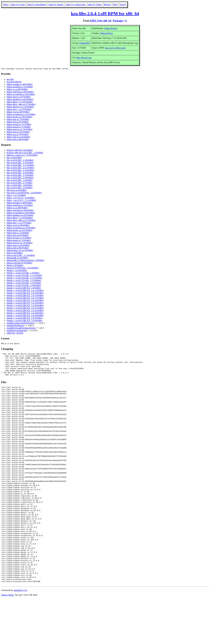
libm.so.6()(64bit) (15, 253)
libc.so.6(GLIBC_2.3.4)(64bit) (20, 171)
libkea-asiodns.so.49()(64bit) (20, 85)
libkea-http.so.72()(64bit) (18, 120)
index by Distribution (37, 5)
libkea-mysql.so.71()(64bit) (19, 125)
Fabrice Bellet (7, 640)
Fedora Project (111, 28)
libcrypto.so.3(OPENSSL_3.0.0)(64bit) (24, 193)
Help (115, 5)
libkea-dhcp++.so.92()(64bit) (20, 102)
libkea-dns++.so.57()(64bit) (19, 110)
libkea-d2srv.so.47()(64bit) (19, 97)
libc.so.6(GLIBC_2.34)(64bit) (20, 178)
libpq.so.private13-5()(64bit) (19, 263)
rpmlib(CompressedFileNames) (21, 323)
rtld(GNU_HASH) (15, 333)
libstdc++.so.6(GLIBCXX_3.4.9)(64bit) (25, 321)
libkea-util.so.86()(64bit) (18, 140)
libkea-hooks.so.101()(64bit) (19, 117)
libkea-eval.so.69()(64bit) (18, 112)
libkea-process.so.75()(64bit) (20, 130)
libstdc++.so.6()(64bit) (17, 271)
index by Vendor (56, 5)
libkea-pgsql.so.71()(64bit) (19, 127)
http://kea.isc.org (84, 58)
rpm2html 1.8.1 (21, 636)
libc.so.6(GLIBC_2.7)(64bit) (20, 183)
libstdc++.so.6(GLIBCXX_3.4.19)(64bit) (25, 303)
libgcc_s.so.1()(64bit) (16, 196)
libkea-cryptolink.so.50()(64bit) (21, 95)
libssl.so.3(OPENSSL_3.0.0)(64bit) (23, 268)
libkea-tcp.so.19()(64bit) (18, 135)
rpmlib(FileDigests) (15, 326)
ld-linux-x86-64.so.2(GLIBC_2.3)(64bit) (25, 153)
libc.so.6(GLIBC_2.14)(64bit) (20, 161)
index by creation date (76, 5)
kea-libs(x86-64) (14, 82)
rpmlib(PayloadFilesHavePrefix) (21, 328)
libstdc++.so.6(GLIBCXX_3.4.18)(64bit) (25, 301)
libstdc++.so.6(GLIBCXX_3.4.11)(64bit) (25, 291)
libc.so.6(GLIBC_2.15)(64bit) (20, 163)
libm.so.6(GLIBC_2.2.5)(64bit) (21, 256)
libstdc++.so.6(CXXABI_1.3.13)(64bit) (24, 278)
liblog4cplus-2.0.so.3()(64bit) (20, 251)
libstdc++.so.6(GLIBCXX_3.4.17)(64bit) (25, 298)
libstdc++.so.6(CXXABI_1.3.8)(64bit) (24, 286)
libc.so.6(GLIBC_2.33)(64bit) (20, 176)
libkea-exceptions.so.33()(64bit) (21, 115)
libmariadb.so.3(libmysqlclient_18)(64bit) (25, 261)
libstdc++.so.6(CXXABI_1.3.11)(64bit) (24, 276)
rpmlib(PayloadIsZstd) (17, 331)
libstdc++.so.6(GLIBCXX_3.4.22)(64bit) (25, 311)
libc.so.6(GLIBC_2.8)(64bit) (20, 186)
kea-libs (10, 80)
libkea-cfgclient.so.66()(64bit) (20, 92)
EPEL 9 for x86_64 (100, 21)
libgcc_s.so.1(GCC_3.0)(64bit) (21, 198)
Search (123, 5)
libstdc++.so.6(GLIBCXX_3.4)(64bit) (24, 288)
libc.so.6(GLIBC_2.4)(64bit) (20, 181)
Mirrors (107, 5)
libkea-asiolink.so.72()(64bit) (20, 87)
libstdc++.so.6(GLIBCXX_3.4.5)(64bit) (25, 318)
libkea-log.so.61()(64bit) (18, 122)
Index (6, 5)
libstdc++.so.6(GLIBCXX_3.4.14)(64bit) (25, 293)
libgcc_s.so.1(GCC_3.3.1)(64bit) (21, 201)
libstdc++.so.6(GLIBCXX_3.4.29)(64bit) (25, 316)
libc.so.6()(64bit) (14, 158)
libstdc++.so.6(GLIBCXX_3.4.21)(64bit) (25, 308)
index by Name (95, 5)
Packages (118, 21)
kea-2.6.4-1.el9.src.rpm (115, 48)
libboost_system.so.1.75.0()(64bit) (22, 156)
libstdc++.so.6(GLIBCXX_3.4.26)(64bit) (25, 313)
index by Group (18, 5)
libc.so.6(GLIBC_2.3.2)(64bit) (20, 168)
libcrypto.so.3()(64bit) (17, 191)
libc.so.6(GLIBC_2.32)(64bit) (20, 173)
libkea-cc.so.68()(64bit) (17, 90)
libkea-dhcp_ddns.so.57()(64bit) (21, 105)
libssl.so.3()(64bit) (15, 266)
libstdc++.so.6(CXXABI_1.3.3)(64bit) (24, 281)
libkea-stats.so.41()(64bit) (18, 132)
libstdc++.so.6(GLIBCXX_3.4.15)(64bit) (25, 296)
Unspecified (84, 43)
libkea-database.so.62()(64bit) (20, 100)
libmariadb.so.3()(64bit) (17, 258)
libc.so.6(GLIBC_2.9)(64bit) (20, 188)
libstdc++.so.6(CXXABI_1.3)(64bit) (23, 273)
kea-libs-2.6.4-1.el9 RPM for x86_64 (105, 14)
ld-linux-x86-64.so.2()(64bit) (20, 151)
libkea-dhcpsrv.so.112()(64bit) (20, 107)
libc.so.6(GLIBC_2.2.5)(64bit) (20, 166)
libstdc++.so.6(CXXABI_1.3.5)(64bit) (24, 283)
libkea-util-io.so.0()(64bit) (18, 137)
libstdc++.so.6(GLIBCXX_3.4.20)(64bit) (25, 306)
